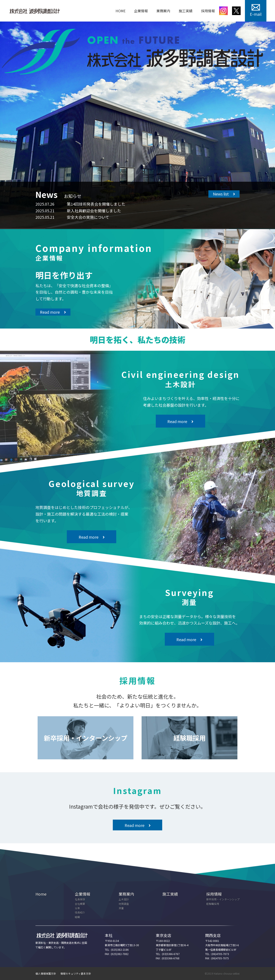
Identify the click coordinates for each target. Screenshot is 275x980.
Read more (50, 312)
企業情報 (141, 11)
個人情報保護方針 (46, 973)
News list (221, 194)
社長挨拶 (80, 899)
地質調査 (124, 904)
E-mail (256, 14)
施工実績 (186, 11)
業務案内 (163, 11)
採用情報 (208, 11)
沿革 (77, 908)
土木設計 (124, 899)
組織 (77, 917)
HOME (121, 11)
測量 (121, 908)
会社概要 (80, 904)
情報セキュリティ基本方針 (76, 973)
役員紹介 (80, 912)
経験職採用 (213, 904)
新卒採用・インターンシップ (223, 899)
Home (41, 894)
